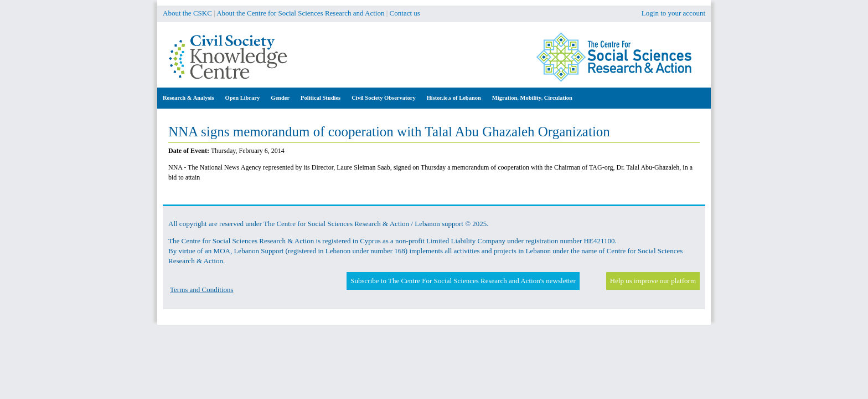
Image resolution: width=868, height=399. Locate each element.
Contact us (405, 13)
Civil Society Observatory (383, 98)
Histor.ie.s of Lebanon (454, 98)
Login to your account (673, 13)
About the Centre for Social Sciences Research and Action (300, 13)
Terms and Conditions (202, 290)
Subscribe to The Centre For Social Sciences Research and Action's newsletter (463, 281)
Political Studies (321, 98)
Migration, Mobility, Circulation (532, 98)
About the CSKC (187, 13)
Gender (280, 98)
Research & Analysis (188, 98)
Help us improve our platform (653, 281)
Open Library (243, 98)
